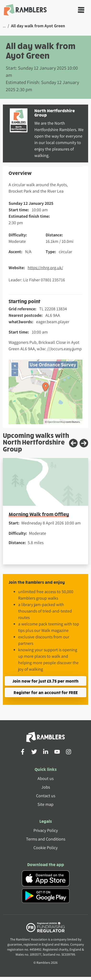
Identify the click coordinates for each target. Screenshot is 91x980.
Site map (45, 804)
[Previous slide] (73, 443)
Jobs (46, 787)
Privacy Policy (46, 830)
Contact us (46, 796)
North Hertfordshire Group (55, 113)
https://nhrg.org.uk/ (45, 268)
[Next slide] (84, 443)
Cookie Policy (45, 848)
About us (45, 778)
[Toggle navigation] (81, 10)
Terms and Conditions (46, 839)
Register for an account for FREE (46, 692)
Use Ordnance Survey (53, 365)
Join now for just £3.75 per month (45, 681)
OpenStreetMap (56, 422)
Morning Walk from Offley (39, 514)
